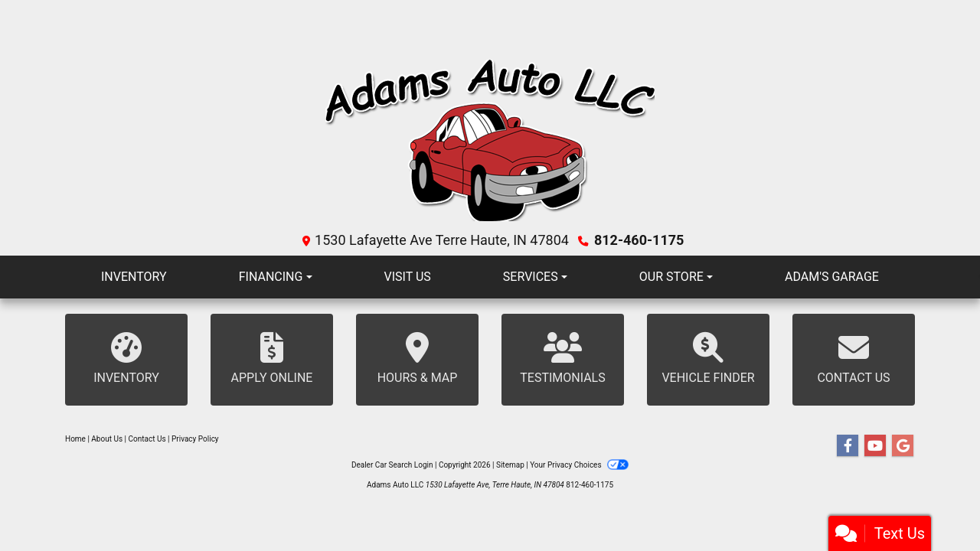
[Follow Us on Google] (903, 446)
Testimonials (563, 359)
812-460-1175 (639, 240)
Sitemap (510, 465)
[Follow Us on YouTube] (875, 446)
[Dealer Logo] (490, 142)
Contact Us (854, 359)
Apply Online (272, 359)
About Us (107, 439)
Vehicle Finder (708, 359)
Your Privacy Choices (579, 465)
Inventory (126, 359)
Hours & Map (417, 359)
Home (75, 439)
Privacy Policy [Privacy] (195, 439)
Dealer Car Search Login (392, 465)
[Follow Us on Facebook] (848, 446)
